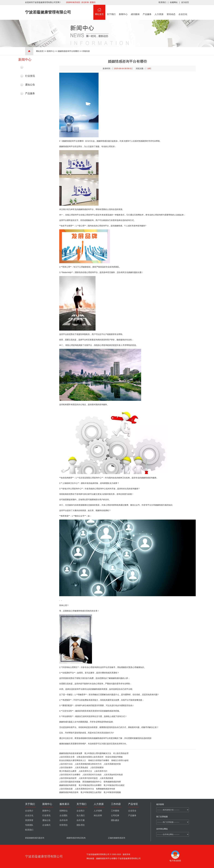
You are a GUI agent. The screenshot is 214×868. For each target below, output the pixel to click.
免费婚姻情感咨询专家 (105, 789)
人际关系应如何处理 (68, 778)
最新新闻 (30, 67)
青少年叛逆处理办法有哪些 (90, 785)
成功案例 (135, 10)
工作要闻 (115, 811)
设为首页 (185, 2)
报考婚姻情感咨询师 (112, 782)
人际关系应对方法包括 (92, 775)
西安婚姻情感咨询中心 (92, 782)
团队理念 (81, 825)
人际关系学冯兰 (101, 771)
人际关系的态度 (66, 789)
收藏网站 (174, 2)
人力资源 (159, 10)
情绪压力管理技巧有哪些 (99, 760)
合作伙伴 (64, 820)
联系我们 (162, 2)
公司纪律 (115, 815)
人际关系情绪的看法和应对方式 (88, 764)
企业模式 (46, 825)
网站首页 (99, 10)
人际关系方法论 (66, 764)
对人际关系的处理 (121, 753)
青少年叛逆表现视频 (112, 792)
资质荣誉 (29, 820)
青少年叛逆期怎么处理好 (91, 792)
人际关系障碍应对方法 (84, 789)
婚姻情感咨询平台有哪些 (68, 51)
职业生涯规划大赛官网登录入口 (73, 760)
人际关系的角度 (106, 778)
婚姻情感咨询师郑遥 (68, 785)
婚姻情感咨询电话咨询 (69, 792)
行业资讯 (30, 76)
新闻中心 (123, 10)
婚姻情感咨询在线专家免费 (71, 753)
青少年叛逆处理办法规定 (114, 785)
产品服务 (147, 10)
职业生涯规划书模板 (114, 757)
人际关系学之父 (85, 771)
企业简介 (29, 811)
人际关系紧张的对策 (112, 764)
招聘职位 (64, 811)
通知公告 (30, 85)
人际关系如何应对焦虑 (113, 775)
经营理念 (64, 825)
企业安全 (132, 811)
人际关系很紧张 (97, 767)
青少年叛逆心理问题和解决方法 (98, 753)
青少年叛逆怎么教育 (68, 771)
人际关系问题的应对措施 (70, 782)
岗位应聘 (98, 815)
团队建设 (115, 820)
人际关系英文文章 (67, 757)
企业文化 (183, 10)
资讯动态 (171, 10)
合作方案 (81, 820)
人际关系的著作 (66, 767)
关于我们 (111, 10)
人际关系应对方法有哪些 (70, 775)
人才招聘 (98, 811)
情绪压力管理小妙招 (120, 760)
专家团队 (29, 825)
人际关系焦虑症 (81, 767)
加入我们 (81, 815)
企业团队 (64, 815)
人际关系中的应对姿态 (88, 778)
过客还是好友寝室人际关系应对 (90, 757)
